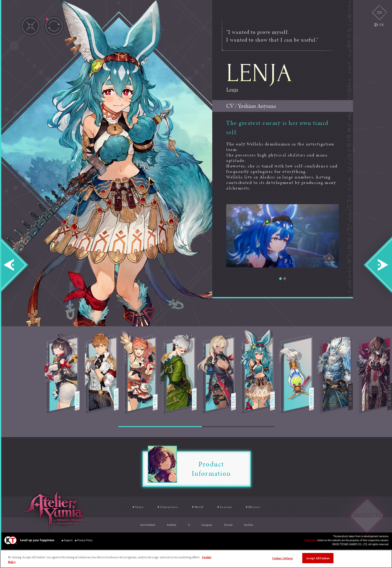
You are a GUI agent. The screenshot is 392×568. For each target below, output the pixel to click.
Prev (19, 265)
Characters (161, 508)
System (233, 508)
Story (122, 508)
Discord (228, 527)
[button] (280, 279)
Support (68, 542)
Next (373, 265)
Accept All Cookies (318, 559)
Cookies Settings (283, 559)
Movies (269, 508)
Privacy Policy (85, 542)
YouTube (248, 527)
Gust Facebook (148, 527)
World (200, 508)
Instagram (207, 527)
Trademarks (310, 542)
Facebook (172, 527)
